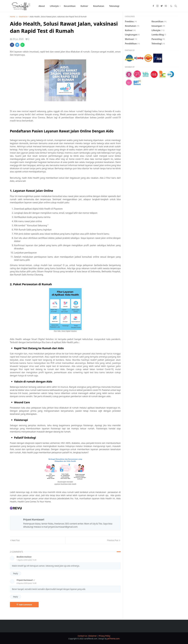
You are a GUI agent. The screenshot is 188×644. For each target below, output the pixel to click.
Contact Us (83, 636)
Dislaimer (93, 636)
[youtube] (166, 6)
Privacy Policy (104, 636)
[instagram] (157, 6)
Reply (16, 573)
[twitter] (162, 6)
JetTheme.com (113, 639)
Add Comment (24, 605)
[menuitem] (42, 6)
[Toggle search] (176, 6)
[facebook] (153, 6)
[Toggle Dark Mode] (171, 6)
